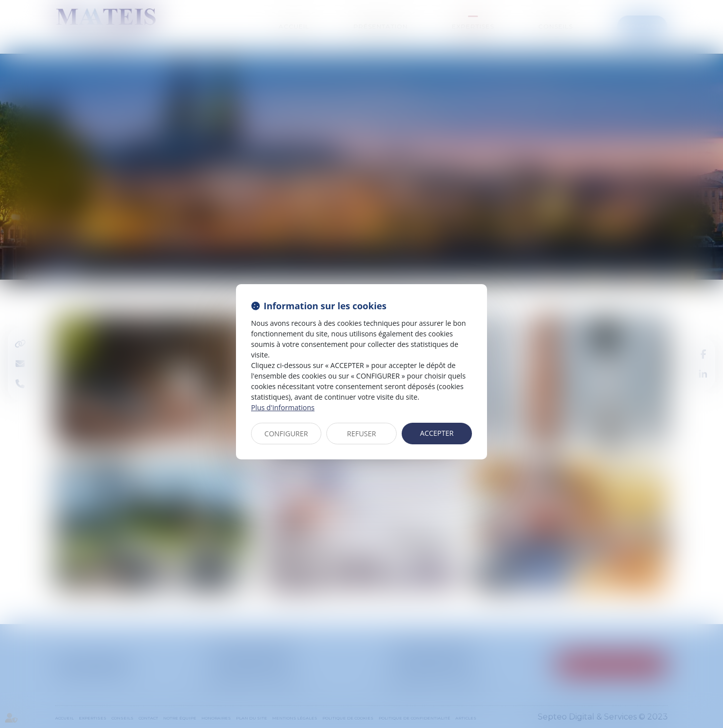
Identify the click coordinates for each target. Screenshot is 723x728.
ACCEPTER (437, 433)
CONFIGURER (286, 434)
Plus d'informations (283, 407)
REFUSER (361, 434)
